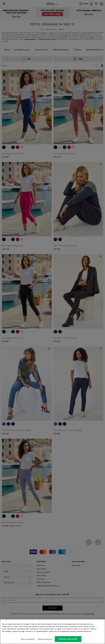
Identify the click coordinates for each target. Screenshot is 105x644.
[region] (52, 632)
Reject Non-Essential (28, 639)
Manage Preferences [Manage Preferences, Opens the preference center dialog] (45, 639)
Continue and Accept (68, 639)
